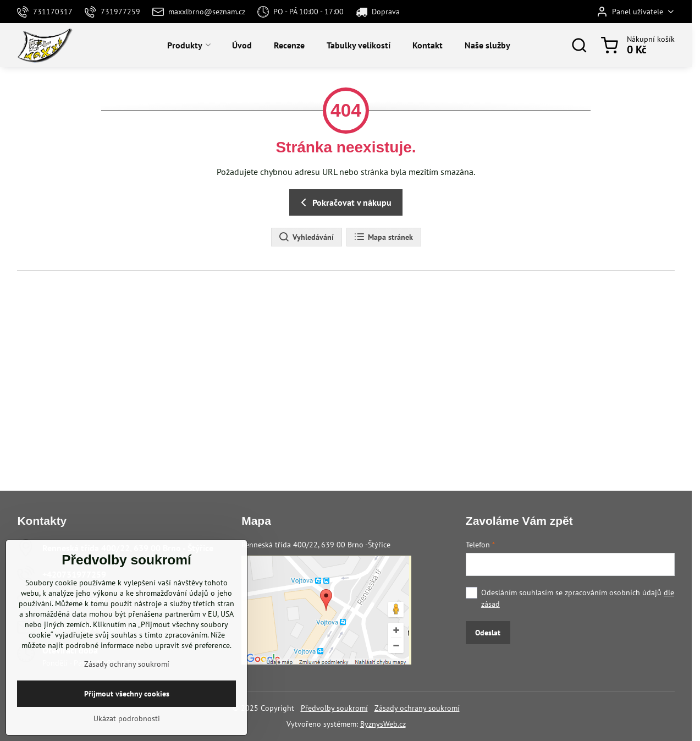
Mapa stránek (383, 237)
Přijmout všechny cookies (127, 694)
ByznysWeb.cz (383, 724)
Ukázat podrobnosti (127, 718)
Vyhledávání (306, 237)
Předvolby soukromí (334, 708)
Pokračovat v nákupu (344, 202)
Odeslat (488, 633)
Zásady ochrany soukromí (417, 708)
